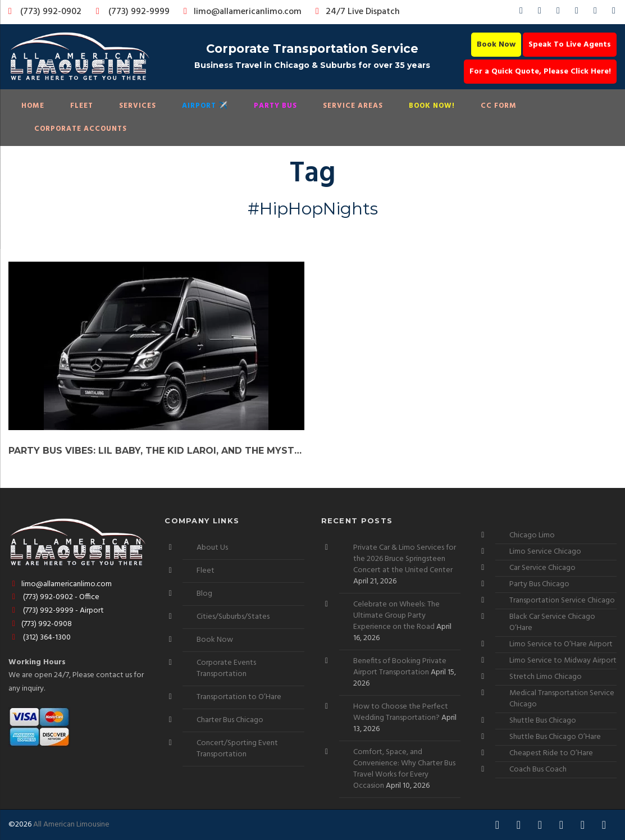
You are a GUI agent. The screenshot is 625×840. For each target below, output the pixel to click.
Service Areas (353, 106)
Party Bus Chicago (539, 584)
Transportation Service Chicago (562, 601)
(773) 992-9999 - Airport (56, 611)
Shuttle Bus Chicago (543, 721)
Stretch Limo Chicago (546, 677)
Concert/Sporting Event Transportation (237, 749)
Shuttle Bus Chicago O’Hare (555, 737)
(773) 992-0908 (40, 624)
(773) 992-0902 (43, 12)
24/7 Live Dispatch (356, 12)
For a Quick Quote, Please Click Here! (540, 72)
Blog (204, 594)
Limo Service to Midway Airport (563, 661)
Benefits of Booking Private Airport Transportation (400, 667)
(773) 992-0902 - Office (54, 597)
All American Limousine (71, 825)
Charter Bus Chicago (230, 720)
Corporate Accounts (81, 129)
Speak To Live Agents (570, 45)
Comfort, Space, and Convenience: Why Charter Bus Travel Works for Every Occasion (404, 769)
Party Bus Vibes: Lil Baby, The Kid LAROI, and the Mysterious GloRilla (156, 451)
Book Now (496, 45)
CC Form (499, 106)
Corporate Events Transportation (226, 668)
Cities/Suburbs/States (233, 617)
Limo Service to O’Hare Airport (561, 644)
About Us (212, 548)
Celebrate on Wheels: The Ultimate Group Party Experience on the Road (396, 616)
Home (33, 106)
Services (138, 106)
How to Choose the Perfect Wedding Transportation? (401, 712)
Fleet (82, 106)
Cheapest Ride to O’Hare (551, 753)
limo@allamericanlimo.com (241, 12)
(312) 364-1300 (40, 638)
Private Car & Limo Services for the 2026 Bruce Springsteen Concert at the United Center (405, 559)
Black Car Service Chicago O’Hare (552, 622)
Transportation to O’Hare (239, 697)
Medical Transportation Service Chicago (562, 699)
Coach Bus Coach (538, 770)
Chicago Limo (532, 535)
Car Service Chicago (542, 568)
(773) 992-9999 (130, 12)
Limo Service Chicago (545, 552)
